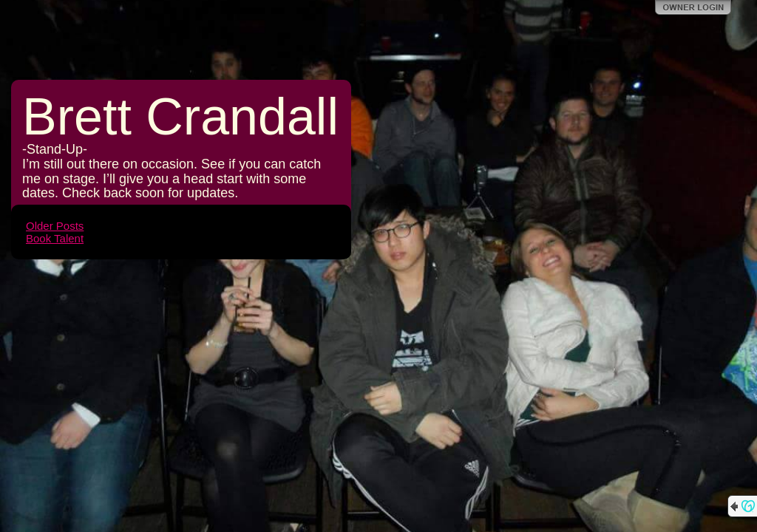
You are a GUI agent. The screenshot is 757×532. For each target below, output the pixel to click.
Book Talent (55, 238)
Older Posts (55, 226)
